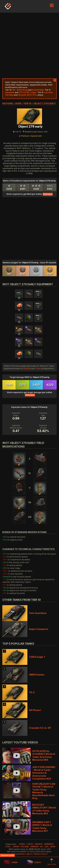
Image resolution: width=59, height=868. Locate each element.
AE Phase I (35, 710)
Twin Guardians (38, 613)
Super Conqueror (39, 629)
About (29, 854)
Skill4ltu (27, 368)
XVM (49, 849)
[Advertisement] (29, 46)
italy (8, 847)
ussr (18, 103)
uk (41, 847)
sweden (34, 847)
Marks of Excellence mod (33, 852)
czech (30, 844)
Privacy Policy (41, 854)
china (22, 844)
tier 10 (27, 103)
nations (8, 103)
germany (49, 844)
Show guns (48, 194)
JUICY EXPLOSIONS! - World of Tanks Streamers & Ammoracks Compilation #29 (44, 773)
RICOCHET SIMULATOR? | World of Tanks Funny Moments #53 (44, 809)
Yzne (38, 368)
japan (16, 847)
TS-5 (32, 692)
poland (25, 847)
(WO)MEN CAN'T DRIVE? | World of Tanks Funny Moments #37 (42, 827)
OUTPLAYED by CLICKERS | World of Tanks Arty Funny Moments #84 (44, 755)
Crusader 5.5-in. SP (40, 728)
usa (46, 847)
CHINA (11, 863)
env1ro (22, 854)
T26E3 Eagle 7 (37, 657)
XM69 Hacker (37, 675)
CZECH (34, 863)
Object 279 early (45, 103)
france (39, 844)
